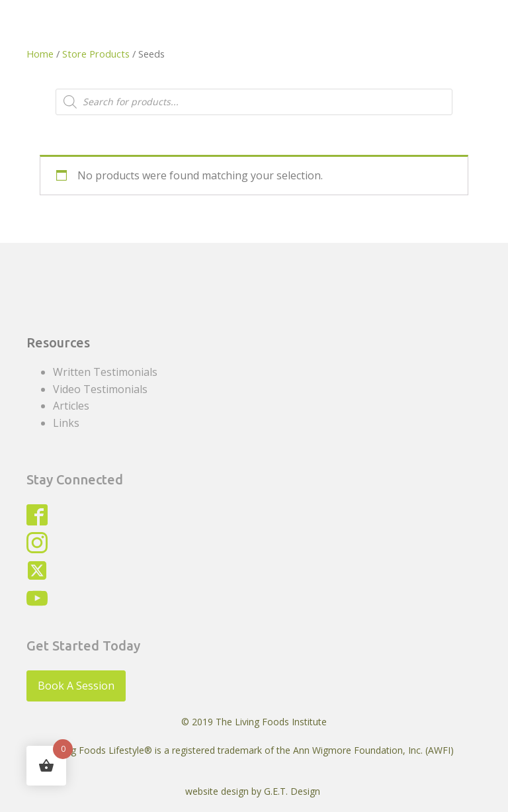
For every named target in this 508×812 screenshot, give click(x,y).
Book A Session (76, 686)
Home (40, 54)
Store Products (96, 54)
